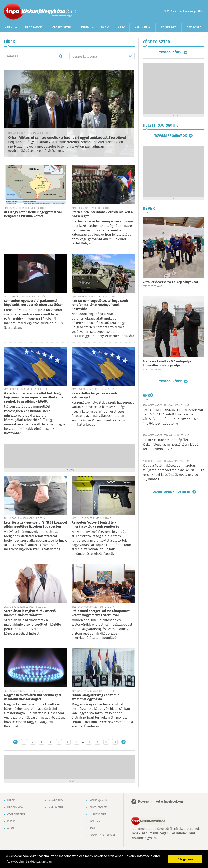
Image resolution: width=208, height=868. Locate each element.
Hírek (8, 28)
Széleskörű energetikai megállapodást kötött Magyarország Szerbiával (101, 613)
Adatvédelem (98, 808)
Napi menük (143, 28)
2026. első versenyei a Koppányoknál (170, 282)
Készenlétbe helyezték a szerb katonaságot (94, 396)
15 (89, 742)
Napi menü (56, 808)
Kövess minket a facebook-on (161, 802)
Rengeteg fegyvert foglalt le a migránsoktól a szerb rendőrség (95, 525)
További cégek (170, 52)
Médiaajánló (98, 801)
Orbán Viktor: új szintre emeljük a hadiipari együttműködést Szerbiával (67, 138)
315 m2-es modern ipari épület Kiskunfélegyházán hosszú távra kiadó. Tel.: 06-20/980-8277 (171, 445)
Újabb (15, 742)
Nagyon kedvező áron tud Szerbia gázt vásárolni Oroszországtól (33, 697)
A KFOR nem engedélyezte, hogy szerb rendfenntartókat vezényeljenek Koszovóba (100, 305)
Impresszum (98, 815)
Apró (122, 28)
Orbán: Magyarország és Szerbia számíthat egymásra (96, 697)
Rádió (105, 28)
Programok (34, 28)
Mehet (61, 56)
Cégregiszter (62, 28)
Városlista (76, 12)
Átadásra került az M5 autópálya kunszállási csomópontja (167, 364)
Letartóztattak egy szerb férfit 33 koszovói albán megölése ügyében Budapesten (36, 525)
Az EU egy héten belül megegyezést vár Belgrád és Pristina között (33, 214)
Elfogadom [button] (185, 859)
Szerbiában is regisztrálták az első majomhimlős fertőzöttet (30, 613)
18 (115, 742)
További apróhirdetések (171, 492)
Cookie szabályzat (102, 835)
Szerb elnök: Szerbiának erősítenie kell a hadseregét (102, 214)
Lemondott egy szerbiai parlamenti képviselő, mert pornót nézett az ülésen (34, 303)
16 (97, 742)
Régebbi (123, 742)
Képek (85, 28)
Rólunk (95, 821)
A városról (195, 28)
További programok (171, 136)
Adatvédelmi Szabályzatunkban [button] (29, 862)
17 (106, 742)
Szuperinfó (169, 28)
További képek (171, 381)
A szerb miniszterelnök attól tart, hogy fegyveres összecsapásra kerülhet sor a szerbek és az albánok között (34, 398)
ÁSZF (93, 828)
